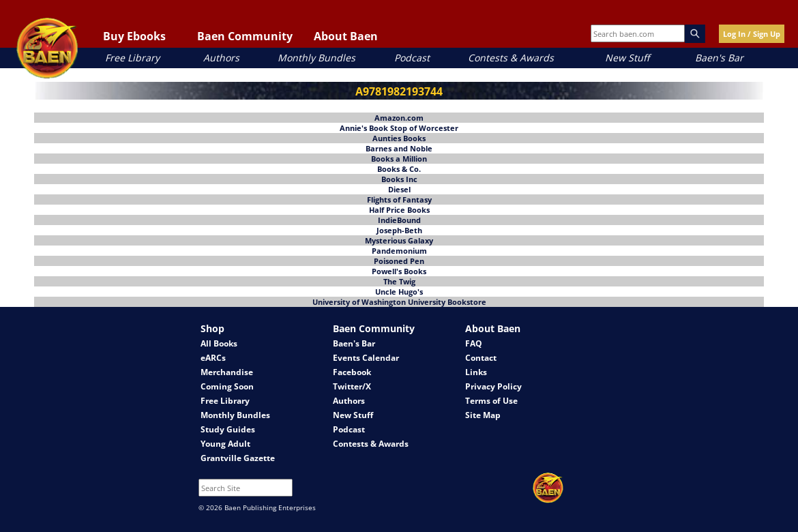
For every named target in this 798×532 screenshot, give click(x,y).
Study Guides (228, 429)
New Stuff (627, 58)
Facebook (352, 372)
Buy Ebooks (134, 36)
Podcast (412, 58)
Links (476, 372)
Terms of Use (491, 401)
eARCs (213, 358)
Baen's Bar (719, 58)
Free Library (132, 58)
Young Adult (225, 444)
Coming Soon (227, 386)
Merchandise (227, 372)
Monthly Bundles (316, 58)
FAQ (474, 343)
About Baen (346, 36)
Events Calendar (366, 358)
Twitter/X (352, 386)
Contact (481, 358)
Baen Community (245, 36)
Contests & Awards (511, 58)
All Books (219, 343)
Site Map (483, 415)
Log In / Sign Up (752, 34)
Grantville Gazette (238, 458)
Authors (221, 58)
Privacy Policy (493, 386)
